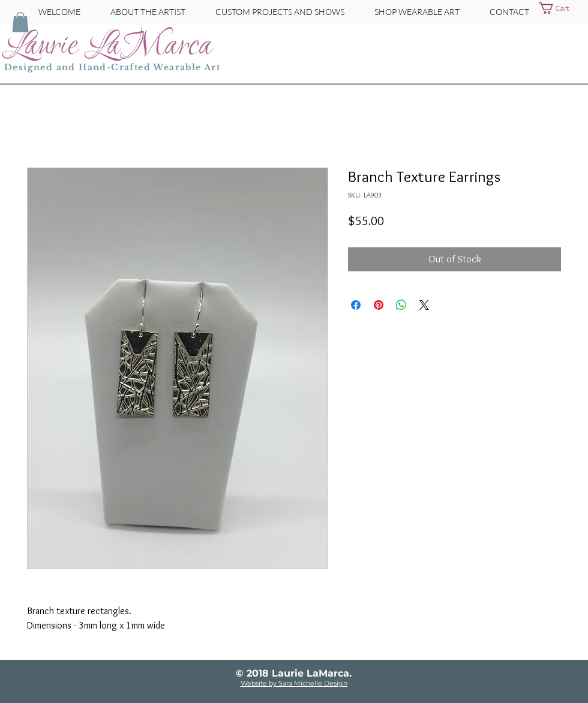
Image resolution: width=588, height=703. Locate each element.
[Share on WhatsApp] (401, 305)
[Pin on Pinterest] (379, 305)
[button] (561, 8)
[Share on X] (424, 305)
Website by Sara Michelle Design (294, 683)
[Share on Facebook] (356, 305)
